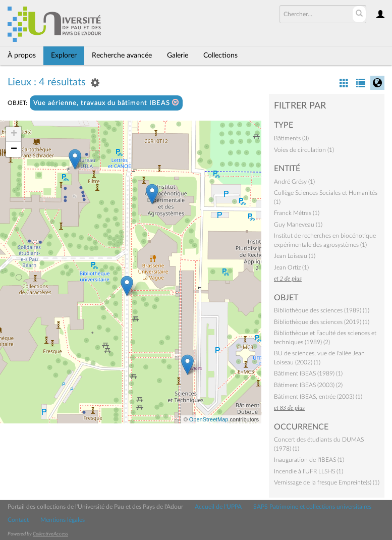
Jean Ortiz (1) (291, 267)
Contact (18, 520)
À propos (22, 56)
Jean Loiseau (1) (295, 256)
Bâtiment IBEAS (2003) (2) (308, 385)
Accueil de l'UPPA (218, 507)
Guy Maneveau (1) (298, 225)
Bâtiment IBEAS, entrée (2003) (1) (318, 397)
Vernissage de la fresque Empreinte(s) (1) (327, 482)
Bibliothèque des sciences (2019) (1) (322, 322)
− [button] (14, 149)
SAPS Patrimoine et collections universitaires (312, 507)
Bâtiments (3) (291, 138)
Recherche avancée (122, 56)
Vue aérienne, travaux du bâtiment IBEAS (106, 103)
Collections (220, 56)
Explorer (64, 56)
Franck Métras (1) (297, 213)
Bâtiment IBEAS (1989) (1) (308, 373)
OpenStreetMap (209, 419)
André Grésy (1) (294, 182)
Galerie (178, 56)
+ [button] (14, 134)
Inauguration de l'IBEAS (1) (309, 460)
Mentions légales (63, 520)
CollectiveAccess (50, 534)
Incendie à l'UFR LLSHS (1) (309, 471)
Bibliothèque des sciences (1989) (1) (322, 310)
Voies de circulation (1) (304, 150)
